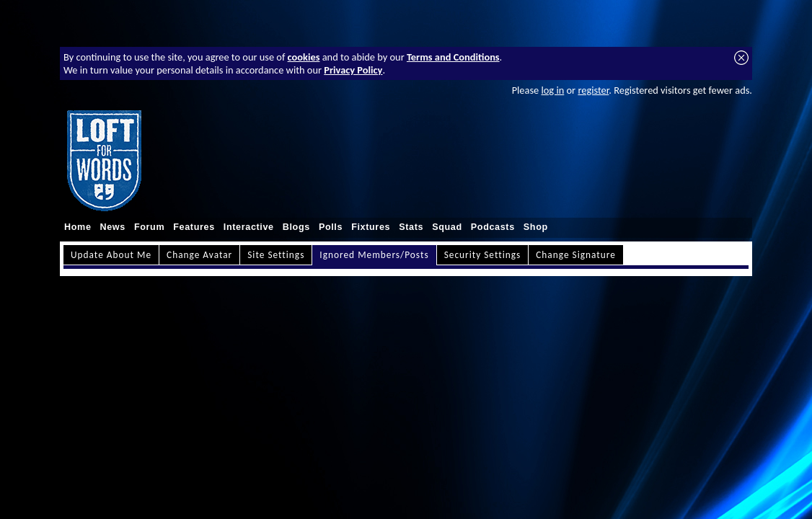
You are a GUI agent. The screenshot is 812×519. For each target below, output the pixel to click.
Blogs (296, 227)
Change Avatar (199, 255)
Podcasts (493, 227)
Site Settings (276, 255)
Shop (536, 227)
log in (552, 90)
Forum (149, 227)
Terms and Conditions (453, 57)
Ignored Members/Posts (374, 255)
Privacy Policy (353, 70)
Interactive (249, 227)
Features (194, 227)
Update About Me (111, 255)
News (113, 227)
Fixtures (371, 227)
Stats (411, 227)
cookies (304, 57)
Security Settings (483, 255)
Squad (447, 227)
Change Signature (576, 255)
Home (78, 227)
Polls (331, 227)
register (593, 90)
